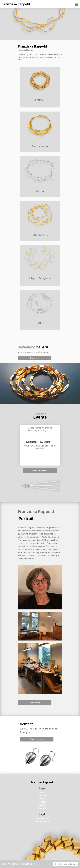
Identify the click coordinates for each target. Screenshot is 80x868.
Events (42, 805)
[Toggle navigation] (76, 4)
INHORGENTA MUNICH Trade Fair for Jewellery (40, 447)
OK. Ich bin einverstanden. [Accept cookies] (66, 864)
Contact (42, 808)
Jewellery (42, 796)
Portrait (42, 802)
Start (42, 792)
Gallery (42, 799)
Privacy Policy (42, 821)
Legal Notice (42, 818)
